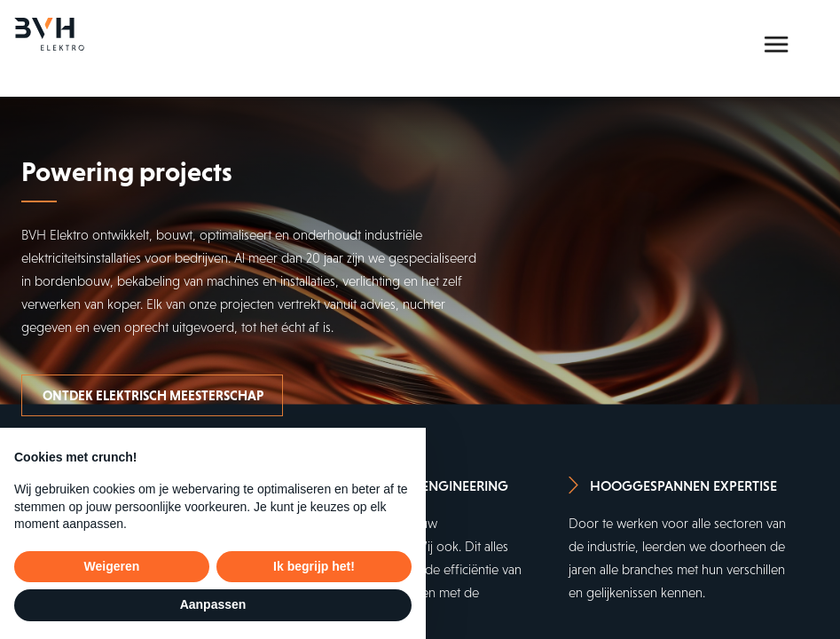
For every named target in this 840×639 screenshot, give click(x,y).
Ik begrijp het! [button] (314, 566)
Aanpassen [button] (213, 604)
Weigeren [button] (112, 566)
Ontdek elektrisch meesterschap (153, 395)
